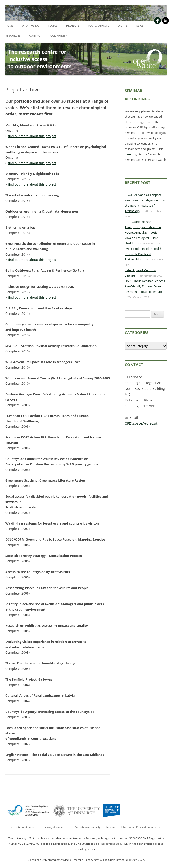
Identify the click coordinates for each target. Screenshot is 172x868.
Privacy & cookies (55, 827)
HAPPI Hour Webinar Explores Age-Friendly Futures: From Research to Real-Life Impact (145, 286)
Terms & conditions (21, 827)
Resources (13, 36)
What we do (31, 26)
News (140, 26)
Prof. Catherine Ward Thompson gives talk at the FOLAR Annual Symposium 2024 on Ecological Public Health (143, 232)
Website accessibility (87, 827)
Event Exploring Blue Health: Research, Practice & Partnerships (144, 254)
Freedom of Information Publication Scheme (133, 827)
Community (59, 36)
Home (9, 26)
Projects (73, 26)
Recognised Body (112, 844)
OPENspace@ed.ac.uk (141, 423)
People (53, 26)
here (128, 154)
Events (123, 26)
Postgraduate (99, 26)
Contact (35, 36)
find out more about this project (32, 136)
